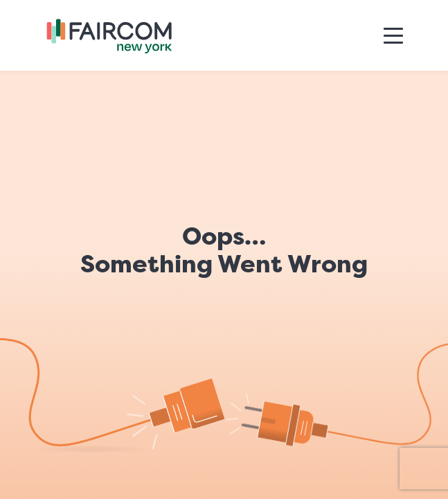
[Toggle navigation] (393, 35)
